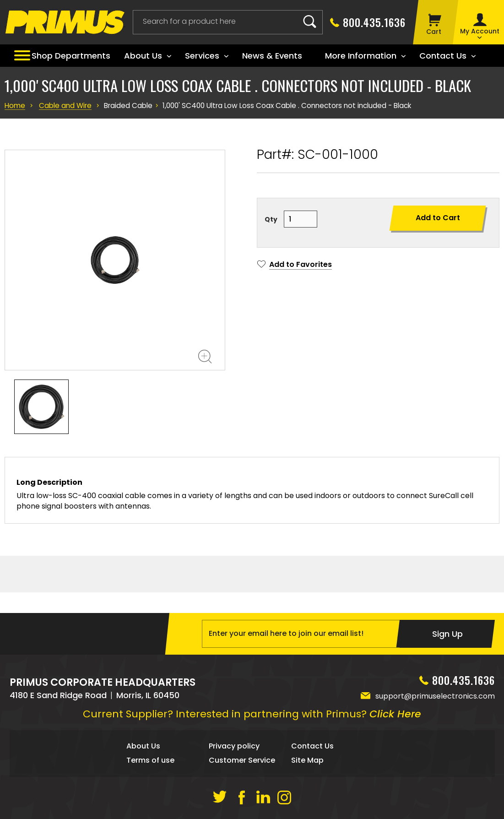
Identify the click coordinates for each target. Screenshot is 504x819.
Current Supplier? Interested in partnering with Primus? (252, 714)
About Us (143, 746)
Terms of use (150, 760)
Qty (271, 219)
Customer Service (242, 760)
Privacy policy (234, 746)
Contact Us (312, 746)
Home (15, 106)
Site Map (307, 760)
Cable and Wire (64, 106)
